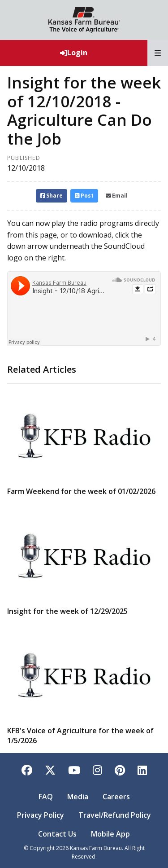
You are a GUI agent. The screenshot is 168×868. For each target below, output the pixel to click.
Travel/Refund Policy (115, 815)
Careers (116, 797)
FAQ (46, 797)
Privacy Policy (41, 815)
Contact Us (57, 834)
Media (78, 797)
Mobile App (110, 834)
